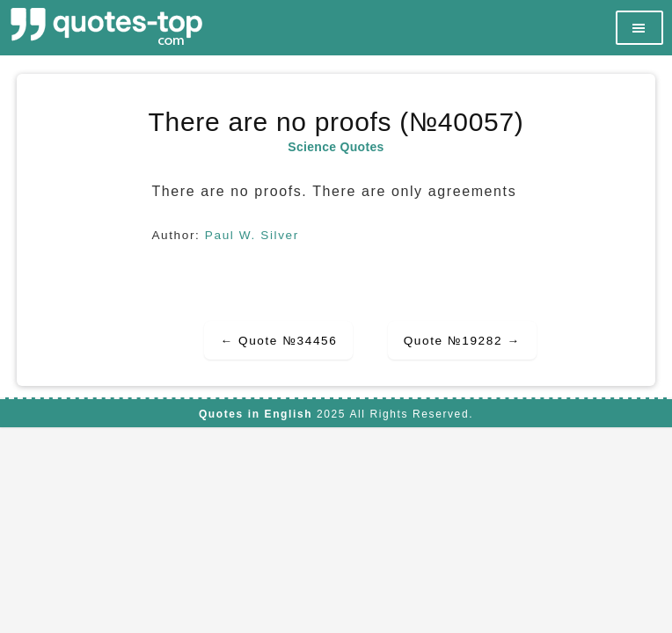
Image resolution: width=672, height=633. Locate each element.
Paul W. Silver (252, 235)
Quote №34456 (278, 341)
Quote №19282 (462, 341)
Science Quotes (336, 147)
